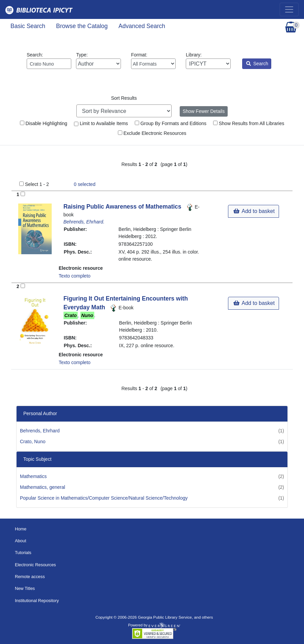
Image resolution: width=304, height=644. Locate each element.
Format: (153, 61)
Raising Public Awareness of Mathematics (123, 207)
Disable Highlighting (44, 123)
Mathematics (33, 476)
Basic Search (28, 26)
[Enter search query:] (49, 64)
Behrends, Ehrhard (40, 431)
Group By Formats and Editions (171, 123)
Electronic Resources (35, 565)
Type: (98, 61)
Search (257, 64)
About (21, 541)
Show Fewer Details (204, 111)
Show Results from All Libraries (249, 123)
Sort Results (124, 98)
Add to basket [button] (254, 211)
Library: (208, 61)
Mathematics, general (43, 487)
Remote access (30, 577)
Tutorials (23, 553)
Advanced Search (142, 26)
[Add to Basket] (23, 194)
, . (80, 315)
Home (21, 529)
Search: (49, 61)
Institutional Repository (37, 601)
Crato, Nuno (33, 442)
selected (85, 184)
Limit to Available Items (101, 123)
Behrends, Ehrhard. (84, 222)
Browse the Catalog (82, 26)
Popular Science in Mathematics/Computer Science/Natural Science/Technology (104, 498)
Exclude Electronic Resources (152, 133)
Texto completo (75, 276)
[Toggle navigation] (289, 9)
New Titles (25, 588)
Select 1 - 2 (37, 184)
